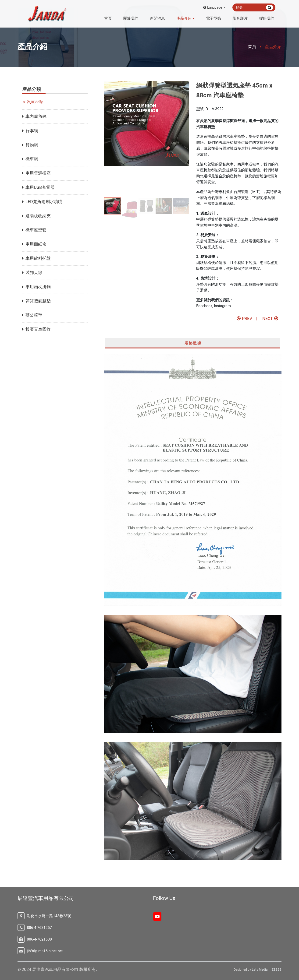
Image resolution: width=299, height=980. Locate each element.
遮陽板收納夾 (36, 216)
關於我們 (131, 18)
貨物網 (30, 145)
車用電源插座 (36, 173)
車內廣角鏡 (34, 116)
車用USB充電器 (38, 187)
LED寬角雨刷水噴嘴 (42, 202)
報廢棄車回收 (36, 329)
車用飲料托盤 (36, 258)
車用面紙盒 (34, 244)
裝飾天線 (32, 272)
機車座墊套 (34, 230)
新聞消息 (157, 18)
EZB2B (277, 969)
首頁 (108, 18)
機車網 (30, 159)
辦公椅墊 (32, 315)
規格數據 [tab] (193, 343)
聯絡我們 (267, 18)
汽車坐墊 (33, 102)
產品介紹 (185, 18)
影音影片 (240, 18)
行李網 (30, 131)
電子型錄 (214, 18)
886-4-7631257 (39, 928)
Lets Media (260, 969)
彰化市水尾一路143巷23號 (49, 916)
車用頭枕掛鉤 (36, 287)
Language (213, 7)
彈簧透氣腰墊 (36, 301)
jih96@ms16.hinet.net (45, 951)
